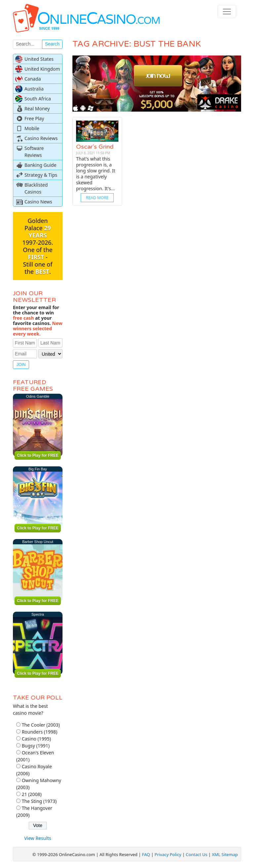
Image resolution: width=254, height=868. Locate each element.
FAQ (146, 854)
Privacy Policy (168, 854)
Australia (34, 89)
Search (52, 44)
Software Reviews (34, 152)
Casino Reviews (41, 138)
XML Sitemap (225, 854)
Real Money (37, 108)
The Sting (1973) (39, 801)
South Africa (38, 99)
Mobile (32, 128)
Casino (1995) (36, 739)
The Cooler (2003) (41, 725)
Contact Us (197, 854)
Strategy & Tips (41, 175)
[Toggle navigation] (227, 12)
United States (39, 59)
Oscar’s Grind (95, 147)
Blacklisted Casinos (36, 188)
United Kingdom (42, 69)
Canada (33, 79)
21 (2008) (32, 794)
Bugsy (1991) (36, 746)
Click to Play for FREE (38, 455)
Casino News (38, 202)
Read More (97, 198)
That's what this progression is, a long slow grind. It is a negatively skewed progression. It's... (96, 174)
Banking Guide (41, 165)
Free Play (34, 118)
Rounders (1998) (40, 732)
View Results (38, 838)
